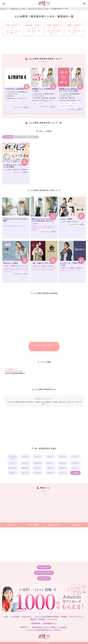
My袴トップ (11, 525)
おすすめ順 (8, 137)
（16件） (53, 231)
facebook (44, 578)
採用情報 (42, 619)
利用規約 (64, 616)
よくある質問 (15, 616)
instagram (44, 567)
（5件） (25, 274)
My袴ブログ (77, 525)
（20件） (25, 172)
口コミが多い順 (20, 137)
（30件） (26, 107)
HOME (6, 616)
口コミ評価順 (33, 137)
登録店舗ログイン (50, 623)
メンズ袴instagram (44, 573)
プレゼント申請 (33, 525)
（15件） (53, 106)
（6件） (82, 224)
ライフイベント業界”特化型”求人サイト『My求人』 (44, 630)
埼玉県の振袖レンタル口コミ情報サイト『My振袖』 (50, 627)
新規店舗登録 (36, 623)
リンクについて (52, 619)
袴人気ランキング (55, 525)
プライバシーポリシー (77, 616)
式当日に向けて (27, 616)
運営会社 (34, 619)
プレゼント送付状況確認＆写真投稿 (47, 616)
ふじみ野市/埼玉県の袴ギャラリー (44, 346)
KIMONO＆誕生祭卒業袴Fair (15, 373)
